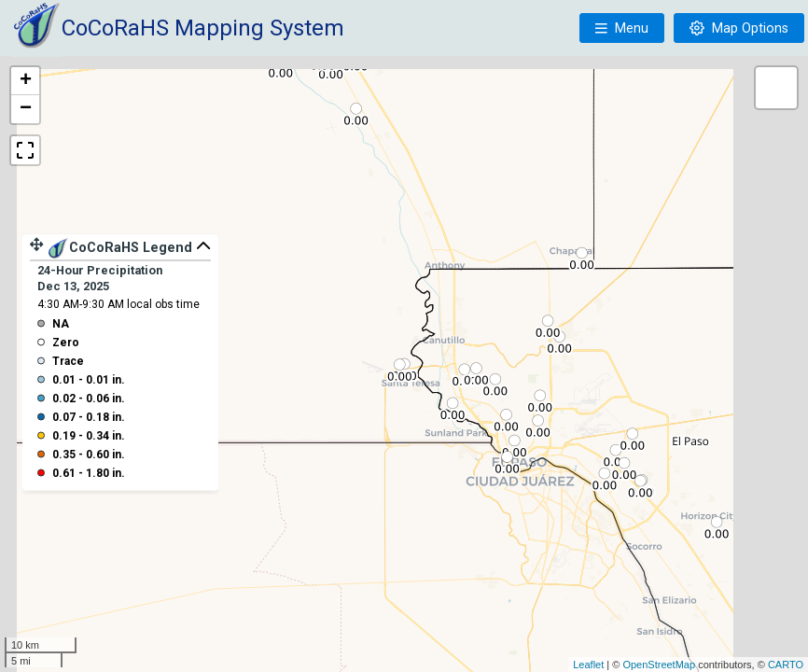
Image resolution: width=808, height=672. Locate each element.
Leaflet (588, 665)
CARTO (786, 665)
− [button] (26, 109)
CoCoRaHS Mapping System (203, 28)
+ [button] (26, 81)
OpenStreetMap (659, 665)
